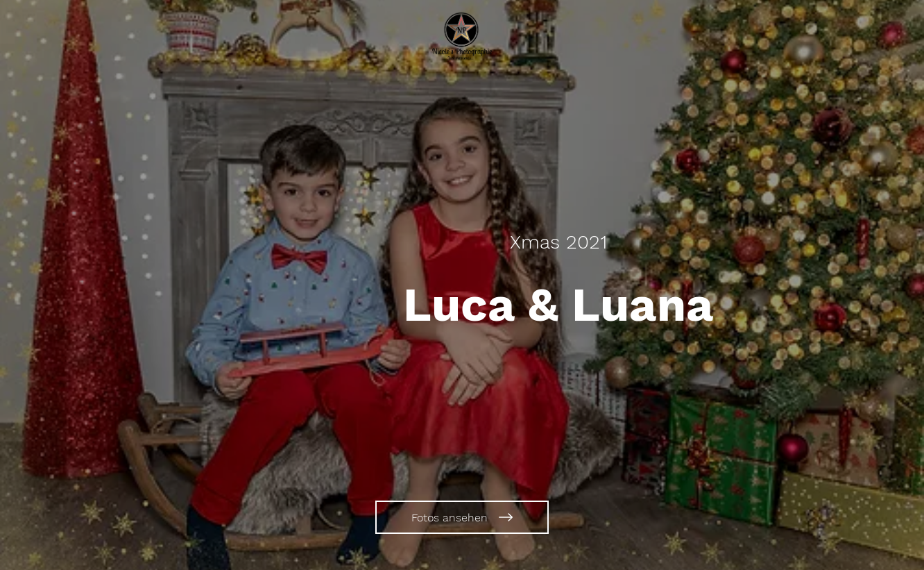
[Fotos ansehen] (462, 517)
